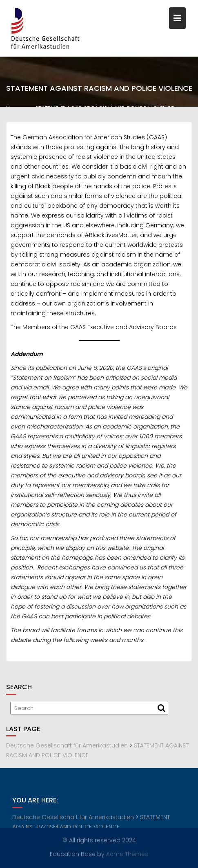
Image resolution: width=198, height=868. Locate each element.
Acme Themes (127, 854)
